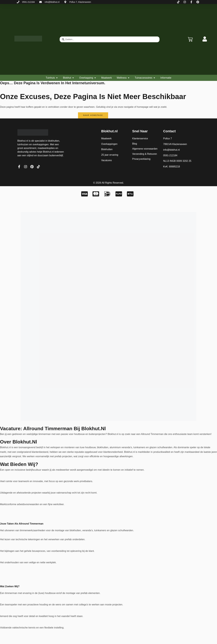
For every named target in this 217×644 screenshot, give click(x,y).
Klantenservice (140, 139)
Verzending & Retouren (145, 154)
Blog (135, 144)
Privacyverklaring (141, 159)
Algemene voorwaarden (145, 149)
